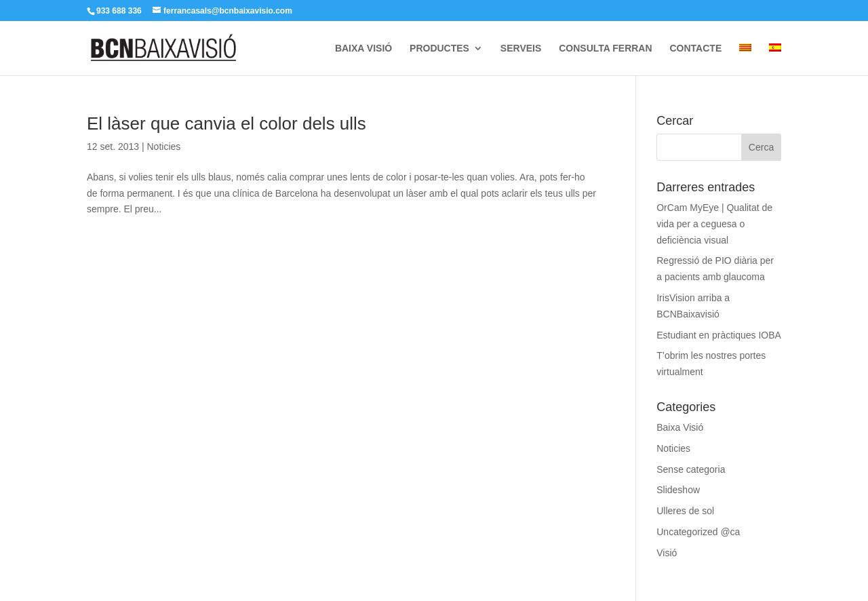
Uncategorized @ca (698, 532)
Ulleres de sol (685, 511)
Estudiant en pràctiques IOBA (719, 335)
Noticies (163, 147)
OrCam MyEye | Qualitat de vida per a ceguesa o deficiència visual (714, 224)
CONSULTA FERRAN (605, 49)
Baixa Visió (680, 427)
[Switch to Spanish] (775, 59)
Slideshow (678, 490)
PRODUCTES (439, 49)
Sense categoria (691, 469)
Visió (667, 553)
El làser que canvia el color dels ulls (226, 123)
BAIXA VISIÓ (363, 49)
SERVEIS (521, 49)
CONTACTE (695, 49)
